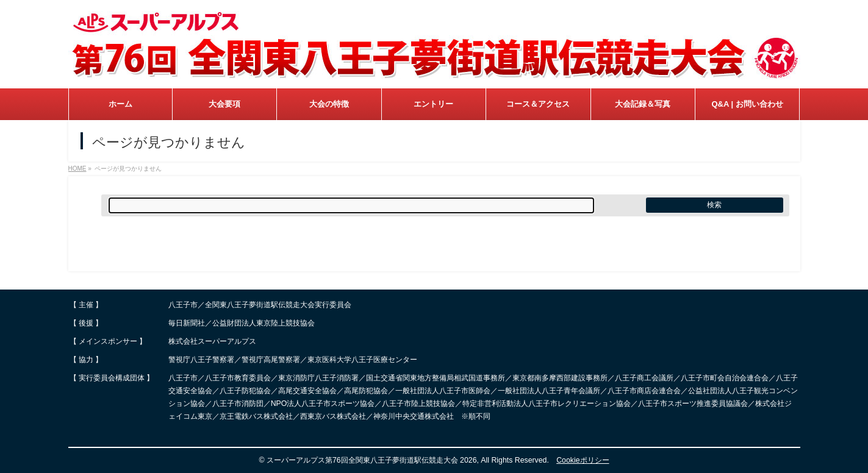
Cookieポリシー (583, 460)
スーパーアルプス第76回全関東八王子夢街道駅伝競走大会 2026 (372, 460)
